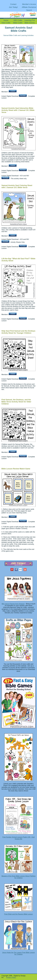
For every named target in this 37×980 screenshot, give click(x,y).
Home (6, 20)
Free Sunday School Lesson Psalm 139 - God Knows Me (19, 838)
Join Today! (13, 7)
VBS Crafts (18, 20)
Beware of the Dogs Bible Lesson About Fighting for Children (18, 877)
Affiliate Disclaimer (29, 7)
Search (29, 10)
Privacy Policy (11, 977)
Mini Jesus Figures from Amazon (13, 604)
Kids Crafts (6, 23)
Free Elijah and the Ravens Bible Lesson (18, 914)
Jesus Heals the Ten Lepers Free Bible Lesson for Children (18, 953)
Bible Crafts (18, 23)
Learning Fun (30, 20)
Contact (13, 4)
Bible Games (30, 23)
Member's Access (29, 4)
